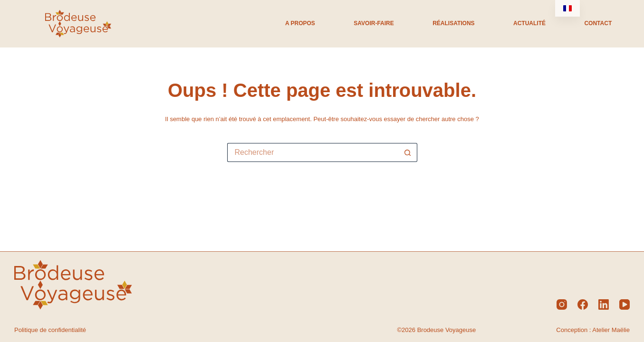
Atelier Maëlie (611, 330)
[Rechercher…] (313, 152)
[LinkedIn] (604, 304)
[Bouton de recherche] (408, 152)
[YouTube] (625, 304)
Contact (598, 23)
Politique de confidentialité (50, 330)
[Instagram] (562, 304)
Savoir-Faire (374, 23)
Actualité (529, 23)
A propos (300, 23)
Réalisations (453, 23)
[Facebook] (583, 304)
